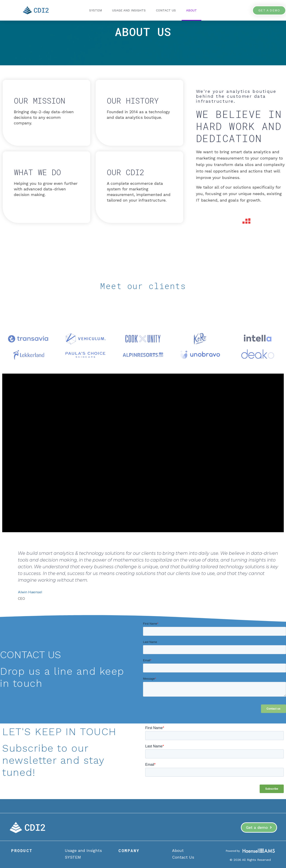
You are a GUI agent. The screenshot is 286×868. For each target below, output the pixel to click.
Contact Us (166, 10)
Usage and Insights (129, 10)
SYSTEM (96, 10)
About (191, 10)
